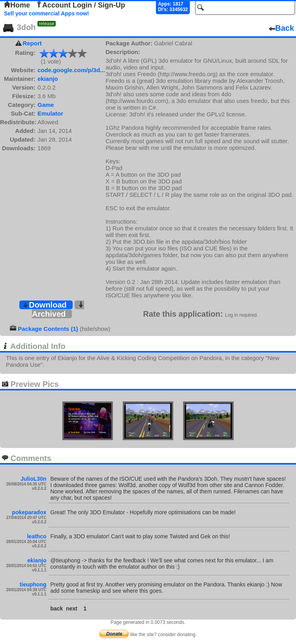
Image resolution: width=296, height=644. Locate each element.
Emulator (50, 113)
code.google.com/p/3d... (71, 70)
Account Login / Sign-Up (81, 5)
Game (46, 105)
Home (17, 5)
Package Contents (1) (48, 329)
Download (45, 305)
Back (281, 28)
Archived (58, 310)
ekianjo (48, 79)
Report (32, 43)
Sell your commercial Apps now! (47, 13)
